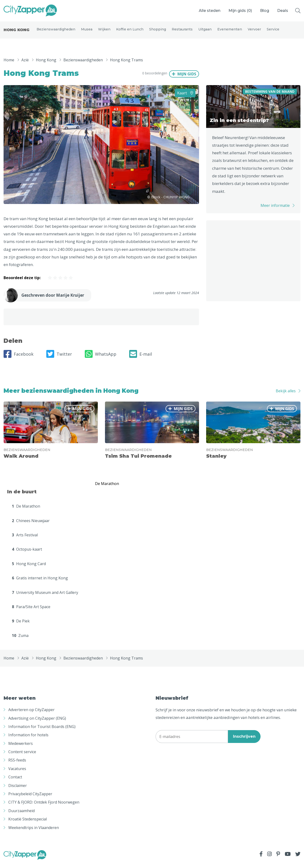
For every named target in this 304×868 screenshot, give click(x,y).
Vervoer (254, 31)
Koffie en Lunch (130, 31)
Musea (87, 31)
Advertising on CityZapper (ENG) (37, 722)
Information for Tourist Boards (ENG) (42, 731)
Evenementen (230, 31)
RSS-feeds (17, 764)
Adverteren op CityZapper (31, 714)
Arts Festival (25, 539)
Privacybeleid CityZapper (30, 798)
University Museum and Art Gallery (45, 596)
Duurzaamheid (21, 815)
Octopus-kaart (27, 553)
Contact (15, 781)
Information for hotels (28, 739)
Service (273, 31)
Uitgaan (205, 31)
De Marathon (26, 510)
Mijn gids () (240, 11)
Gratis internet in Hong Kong (40, 582)
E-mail (141, 358)
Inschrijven (244, 741)
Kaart (185, 97)
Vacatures (17, 773)
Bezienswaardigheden (56, 31)
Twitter (59, 358)
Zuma (20, 640)
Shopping (158, 31)
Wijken (104, 31)
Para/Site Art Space (31, 611)
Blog (265, 11)
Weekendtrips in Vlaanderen (34, 832)
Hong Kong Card (29, 568)
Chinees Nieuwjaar (31, 525)
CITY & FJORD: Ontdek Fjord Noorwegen (44, 806)
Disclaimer (18, 790)
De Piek (21, 625)
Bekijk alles (286, 395)
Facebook (19, 358)
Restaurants (182, 31)
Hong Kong (17, 32)
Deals (283, 11)
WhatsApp (101, 358)
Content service (22, 756)
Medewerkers (21, 747)
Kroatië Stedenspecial (28, 823)
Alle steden (210, 11)
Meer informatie (275, 210)
